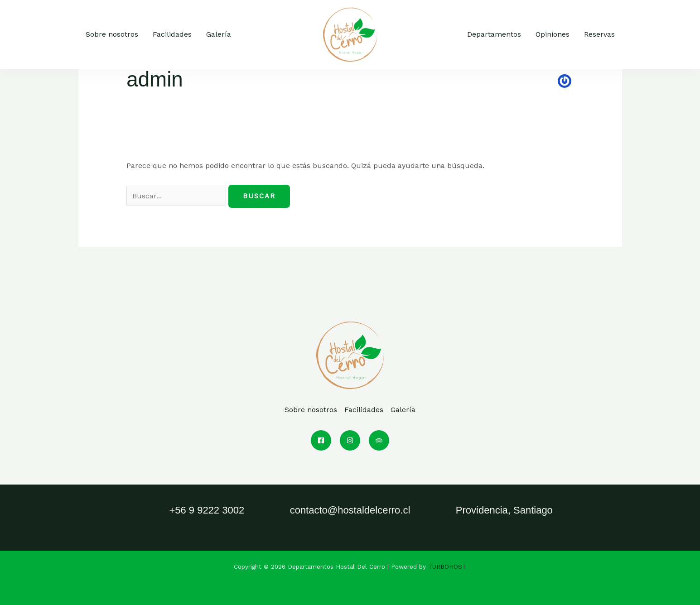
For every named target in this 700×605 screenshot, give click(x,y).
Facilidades (172, 34)
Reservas (599, 34)
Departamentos (494, 34)
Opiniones (553, 34)
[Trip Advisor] (379, 440)
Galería (219, 34)
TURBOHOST (447, 567)
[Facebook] (321, 440)
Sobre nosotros (112, 34)
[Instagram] (350, 440)
